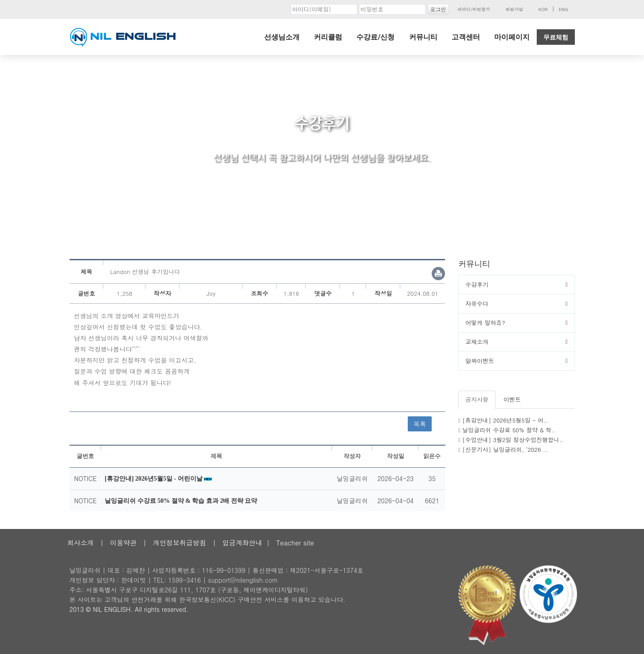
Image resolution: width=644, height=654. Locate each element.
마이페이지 (512, 37)
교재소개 (477, 342)
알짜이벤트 (480, 361)
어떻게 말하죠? (485, 323)
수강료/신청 (375, 37)
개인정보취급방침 (180, 542)
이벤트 (512, 399)
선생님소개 (282, 37)
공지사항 (477, 399)
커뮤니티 (423, 37)
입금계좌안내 (242, 542)
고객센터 (466, 37)
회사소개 (81, 542)
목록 (420, 424)
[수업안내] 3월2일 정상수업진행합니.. (513, 440)
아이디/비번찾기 (474, 9)
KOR (543, 9)
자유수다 (477, 304)
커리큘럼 (328, 37)
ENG (564, 9)
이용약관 (123, 542)
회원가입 (514, 9)
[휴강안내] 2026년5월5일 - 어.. (505, 420)
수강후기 (477, 284)
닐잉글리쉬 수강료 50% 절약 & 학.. (509, 430)
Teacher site (295, 542)
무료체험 (556, 37)
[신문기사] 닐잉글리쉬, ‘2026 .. (505, 449)
